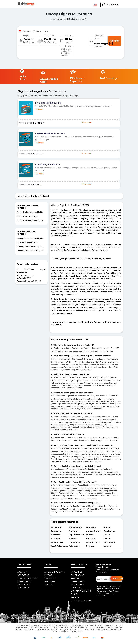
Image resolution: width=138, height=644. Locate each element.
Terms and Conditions (105, 594)
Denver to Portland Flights (28, 242)
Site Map (48, 585)
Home (20, 196)
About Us (22, 572)
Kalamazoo (74, 546)
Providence (109, 531)
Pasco (107, 535)
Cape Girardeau (76, 535)
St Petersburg (75, 527)
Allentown (74, 531)
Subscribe (118, 578)
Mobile (107, 527)
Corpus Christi (93, 531)
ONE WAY (25, 31)
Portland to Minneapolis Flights (30, 220)
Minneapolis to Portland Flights (30, 250)
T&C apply (39, 109)
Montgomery (57, 542)
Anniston (73, 538)
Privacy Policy (25, 581)
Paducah (55, 538)
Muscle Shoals (93, 542)
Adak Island (110, 542)
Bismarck (56, 535)
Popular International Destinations (78, 581)
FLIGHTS (75, 594)
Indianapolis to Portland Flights (30, 246)
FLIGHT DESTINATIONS (81, 600)
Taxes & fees (50, 578)
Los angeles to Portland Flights (30, 238)
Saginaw (90, 546)
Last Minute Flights (81, 591)
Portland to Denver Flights (28, 216)
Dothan (107, 538)
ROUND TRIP (40, 31)
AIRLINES (75, 597)
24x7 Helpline (110, 4)
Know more (87, 122)
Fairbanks (56, 531)
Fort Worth (91, 527)
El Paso (90, 535)
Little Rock (56, 527)
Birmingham (75, 542)
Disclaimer (50, 581)
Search (115, 41)
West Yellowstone (60, 546)
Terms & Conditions (27, 578)
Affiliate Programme (54, 572)
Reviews (48, 575)
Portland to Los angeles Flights (30, 212)
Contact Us (23, 575)
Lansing (108, 546)
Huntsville (91, 538)
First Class (77, 588)
